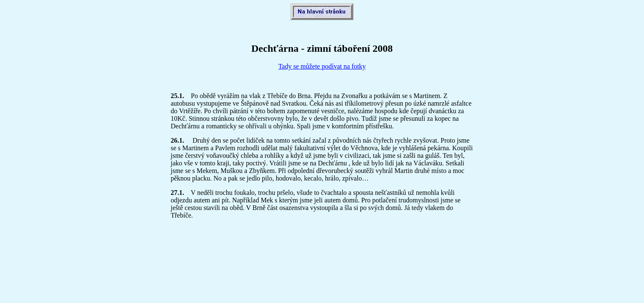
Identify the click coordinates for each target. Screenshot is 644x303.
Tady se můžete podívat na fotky (322, 66)
